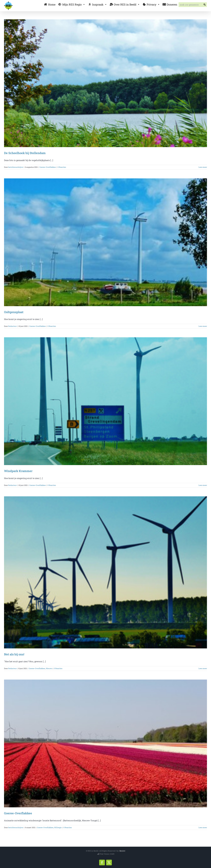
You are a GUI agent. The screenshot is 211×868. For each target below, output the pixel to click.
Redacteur (12, 326)
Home (52, 4)
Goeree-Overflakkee (48, 167)
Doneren (172, 4)
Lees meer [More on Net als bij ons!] (203, 668)
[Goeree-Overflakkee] (105, 743)
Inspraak (100, 4)
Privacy (153, 4)
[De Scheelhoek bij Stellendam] (105, 83)
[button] (204, 5)
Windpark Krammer (18, 471)
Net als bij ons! (14, 654)
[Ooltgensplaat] (105, 242)
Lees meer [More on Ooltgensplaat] (203, 326)
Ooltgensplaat (14, 312)
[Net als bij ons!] (105, 572)
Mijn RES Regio (74, 4)
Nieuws (49, 668)
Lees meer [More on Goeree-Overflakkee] (203, 827)
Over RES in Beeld (127, 4)
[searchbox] (193, 5)
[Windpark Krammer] (105, 401)
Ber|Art (122, 851)
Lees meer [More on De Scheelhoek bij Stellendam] (203, 167)
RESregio (58, 827)
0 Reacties (62, 167)
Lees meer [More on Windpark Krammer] (203, 485)
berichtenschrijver (16, 167)
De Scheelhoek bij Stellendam (25, 153)
